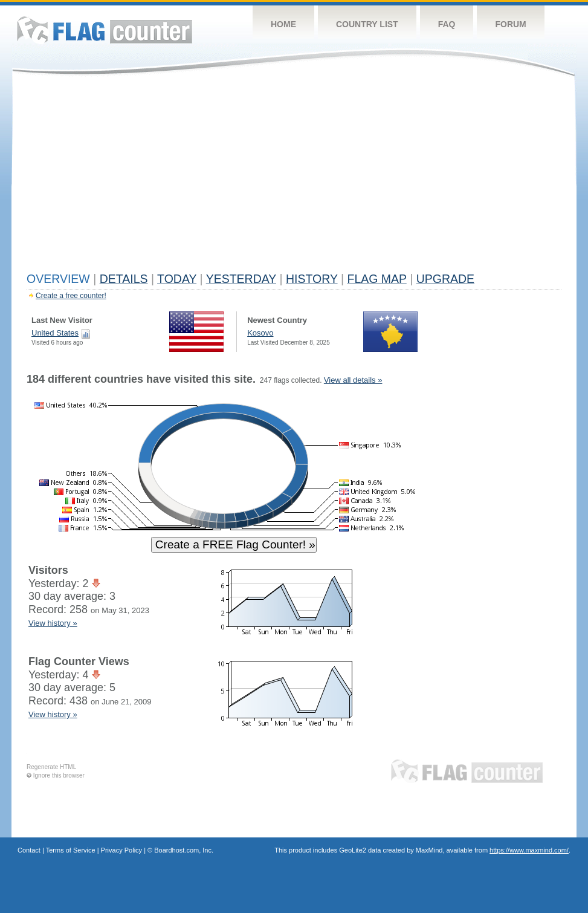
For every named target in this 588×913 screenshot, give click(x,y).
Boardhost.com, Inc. (184, 850)
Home (283, 24)
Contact (29, 850)
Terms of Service (71, 850)
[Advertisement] (294, 177)
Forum (510, 24)
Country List (367, 24)
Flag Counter (105, 30)
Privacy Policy (121, 850)
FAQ (447, 24)
